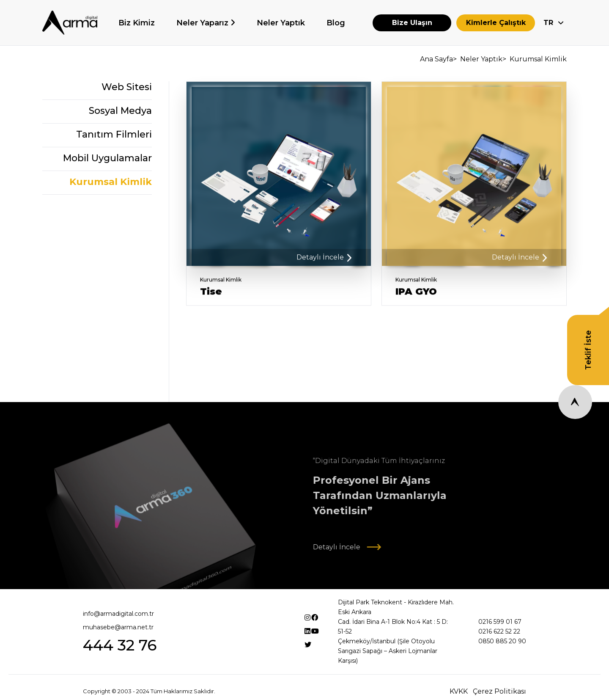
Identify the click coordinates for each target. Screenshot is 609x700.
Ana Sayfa (438, 59)
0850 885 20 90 (502, 641)
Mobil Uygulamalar (107, 159)
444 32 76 (120, 645)
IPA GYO (416, 295)
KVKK (459, 691)
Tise (211, 295)
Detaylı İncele (324, 260)
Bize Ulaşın (412, 23)
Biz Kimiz (137, 23)
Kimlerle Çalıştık (496, 23)
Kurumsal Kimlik (111, 183)
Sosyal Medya (120, 112)
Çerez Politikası (499, 691)
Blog (336, 23)
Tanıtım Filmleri (114, 136)
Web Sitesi (127, 88)
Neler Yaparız (203, 23)
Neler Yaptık (281, 23)
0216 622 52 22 (499, 631)
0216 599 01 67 (500, 622)
